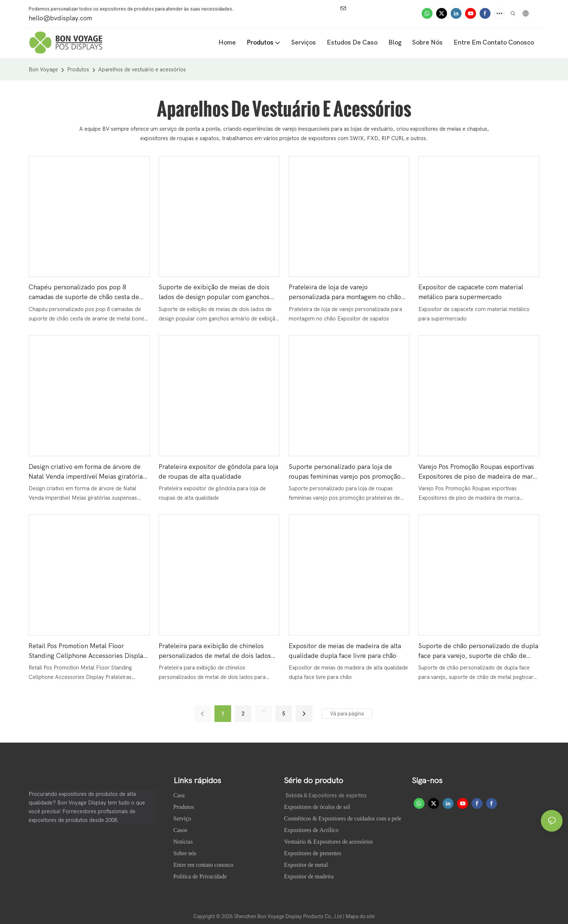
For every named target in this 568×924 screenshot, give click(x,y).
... (263, 709)
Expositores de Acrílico (311, 830)
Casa (180, 795)
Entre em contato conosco (204, 865)
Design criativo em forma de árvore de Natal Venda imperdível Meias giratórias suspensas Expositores (87, 472)
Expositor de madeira (309, 876)
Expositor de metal (306, 865)
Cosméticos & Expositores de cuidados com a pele (343, 818)
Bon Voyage (43, 70)
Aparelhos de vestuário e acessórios (142, 70)
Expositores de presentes (313, 853)
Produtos (78, 70)
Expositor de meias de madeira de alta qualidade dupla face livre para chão (345, 651)
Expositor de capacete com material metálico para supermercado (471, 292)
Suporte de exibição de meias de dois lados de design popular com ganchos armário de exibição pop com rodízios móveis (214, 293)
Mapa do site (360, 916)
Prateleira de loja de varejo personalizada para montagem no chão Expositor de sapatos (345, 293)
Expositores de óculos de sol (317, 807)
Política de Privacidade (200, 876)
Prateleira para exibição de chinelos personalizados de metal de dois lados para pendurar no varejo (215, 652)
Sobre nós (186, 853)
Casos (181, 830)
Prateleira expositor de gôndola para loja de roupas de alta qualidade (218, 472)
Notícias (184, 842)
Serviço (182, 818)
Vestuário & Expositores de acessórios (328, 842)
